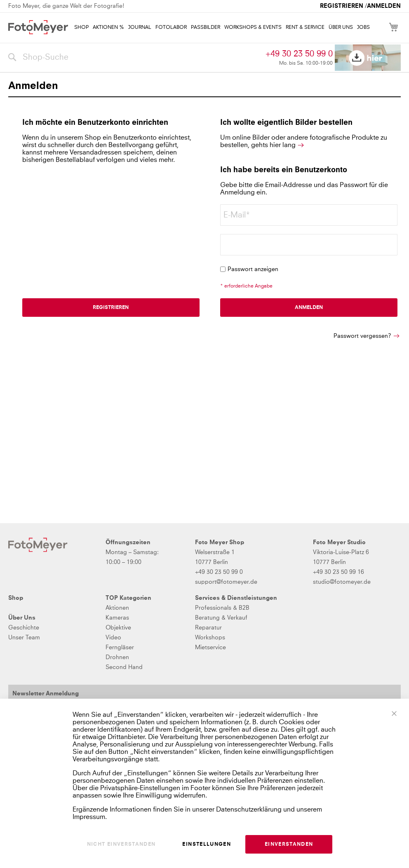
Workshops (210, 638)
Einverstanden (289, 845)
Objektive (118, 628)
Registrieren (342, 6)
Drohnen (117, 657)
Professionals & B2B (222, 608)
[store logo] (38, 27)
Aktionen (117, 608)
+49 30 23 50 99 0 (299, 54)
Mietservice (210, 648)
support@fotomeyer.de (226, 582)
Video (113, 638)
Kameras (117, 618)
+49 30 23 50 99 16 (338, 572)
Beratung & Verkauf (221, 618)
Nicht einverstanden (121, 845)
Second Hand (124, 667)
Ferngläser (120, 648)
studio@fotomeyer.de (342, 582)
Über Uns (22, 618)
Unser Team (24, 638)
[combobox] (135, 58)
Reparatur (208, 628)
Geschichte (24, 628)
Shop (16, 598)
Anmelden (384, 6)
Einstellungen (207, 845)
